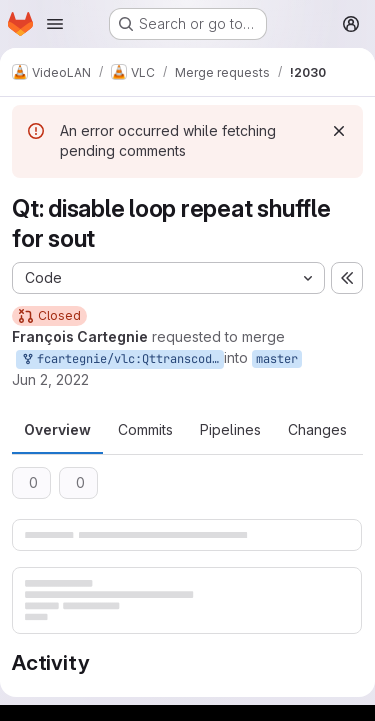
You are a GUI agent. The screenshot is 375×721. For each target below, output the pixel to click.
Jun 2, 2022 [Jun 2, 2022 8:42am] (50, 379)
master (277, 359)
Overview (57, 429)
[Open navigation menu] (55, 24)
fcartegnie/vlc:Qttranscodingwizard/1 (122, 359)
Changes (317, 429)
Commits (145, 429)
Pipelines (230, 429)
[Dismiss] (339, 131)
